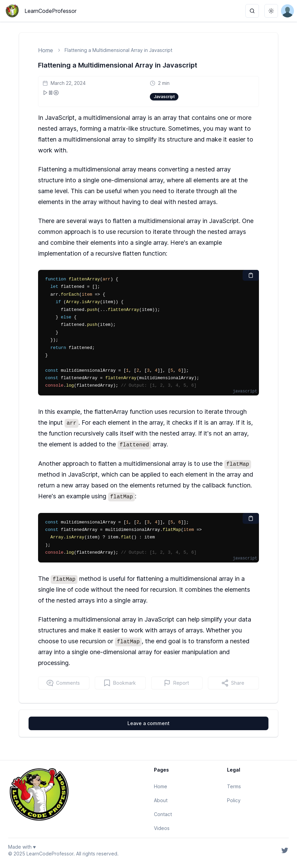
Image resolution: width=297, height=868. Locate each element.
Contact (163, 814)
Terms (234, 786)
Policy (234, 800)
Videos (162, 828)
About (161, 800)
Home (46, 50)
